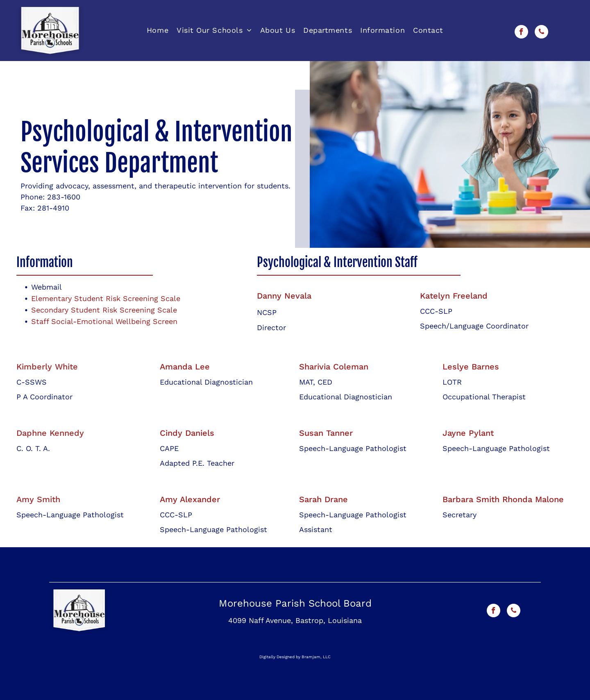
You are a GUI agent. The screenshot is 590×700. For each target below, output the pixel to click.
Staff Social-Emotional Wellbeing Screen (104, 321)
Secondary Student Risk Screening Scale (104, 310)
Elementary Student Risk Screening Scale (106, 298)
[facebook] (521, 33)
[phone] (541, 33)
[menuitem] (158, 30)
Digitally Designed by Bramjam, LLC (295, 657)
